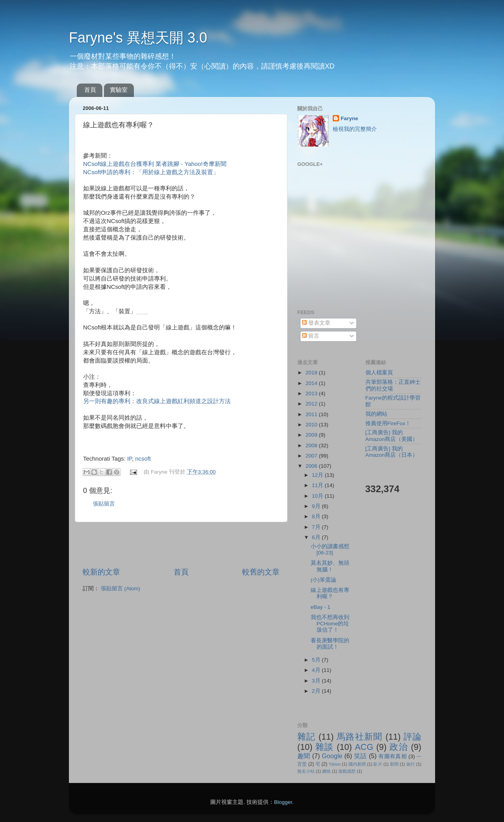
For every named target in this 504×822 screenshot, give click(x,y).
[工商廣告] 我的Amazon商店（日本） (392, 452)
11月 (318, 485)
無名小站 (306, 771)
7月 (317, 527)
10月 (318, 496)
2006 (312, 466)
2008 (312, 445)
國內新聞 (357, 764)
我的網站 (376, 414)
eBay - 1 (321, 607)
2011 (312, 414)
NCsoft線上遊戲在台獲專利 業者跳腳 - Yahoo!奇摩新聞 (155, 164)
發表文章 (316, 323)
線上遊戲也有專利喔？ (330, 593)
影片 (378, 764)
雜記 (307, 737)
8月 (317, 516)
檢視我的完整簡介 (355, 129)
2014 (312, 383)
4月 (317, 670)
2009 (312, 435)
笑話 (360, 756)
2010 (312, 425)
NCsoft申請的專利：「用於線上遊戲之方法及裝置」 (151, 172)
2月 (317, 691)
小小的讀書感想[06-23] (330, 550)
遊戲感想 (347, 771)
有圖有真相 (393, 756)
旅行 (411, 764)
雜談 (325, 747)
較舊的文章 (261, 572)
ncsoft (143, 459)
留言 (311, 336)
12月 (318, 475)
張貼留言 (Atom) (120, 589)
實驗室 (119, 90)
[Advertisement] (181, 545)
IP (130, 459)
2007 (312, 456)
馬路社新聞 (360, 737)
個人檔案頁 (379, 373)
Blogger (283, 802)
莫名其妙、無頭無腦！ (330, 566)
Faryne (349, 118)
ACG (364, 747)
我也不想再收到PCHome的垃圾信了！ (330, 624)
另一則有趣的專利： (157, 401)
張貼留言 (104, 504)
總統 (326, 771)
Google (332, 756)
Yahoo (335, 764)
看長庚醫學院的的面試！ (330, 644)
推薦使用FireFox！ (388, 423)
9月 (317, 506)
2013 (312, 393)
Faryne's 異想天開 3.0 (138, 38)
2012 (312, 404)
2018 (312, 373)
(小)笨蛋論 (323, 580)
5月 (317, 660)
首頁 (90, 90)
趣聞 (304, 756)
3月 (317, 681)
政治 (399, 747)
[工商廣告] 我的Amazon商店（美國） (392, 436)
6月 (317, 537)
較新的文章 (101, 572)
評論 (412, 737)
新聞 (394, 764)
